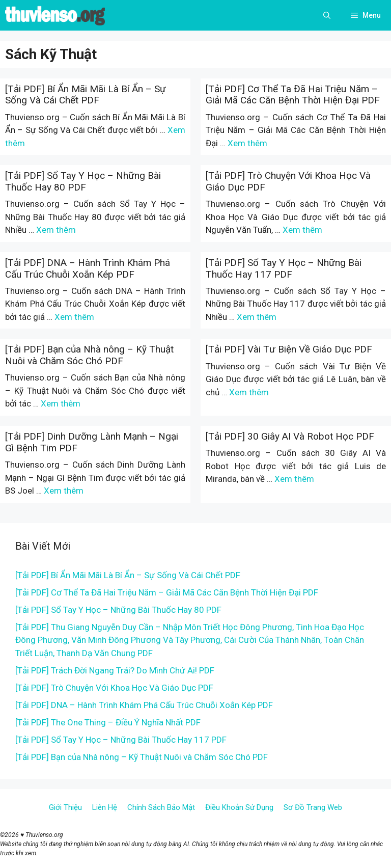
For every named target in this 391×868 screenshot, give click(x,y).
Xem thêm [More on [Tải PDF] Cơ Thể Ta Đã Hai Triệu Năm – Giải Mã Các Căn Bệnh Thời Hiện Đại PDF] (247, 143)
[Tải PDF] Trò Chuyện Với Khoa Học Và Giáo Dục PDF (288, 181)
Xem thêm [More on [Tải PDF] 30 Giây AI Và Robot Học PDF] (294, 479)
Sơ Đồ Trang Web (313, 807)
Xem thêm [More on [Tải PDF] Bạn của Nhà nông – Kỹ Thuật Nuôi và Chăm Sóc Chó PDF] (61, 403)
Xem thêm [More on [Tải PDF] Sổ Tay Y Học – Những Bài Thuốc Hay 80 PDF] (56, 230)
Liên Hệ (105, 807)
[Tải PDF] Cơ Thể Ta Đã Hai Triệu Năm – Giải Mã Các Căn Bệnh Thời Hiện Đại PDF (293, 95)
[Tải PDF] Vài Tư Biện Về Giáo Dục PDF (289, 349)
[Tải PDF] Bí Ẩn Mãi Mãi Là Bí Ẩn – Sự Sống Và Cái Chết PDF (86, 95)
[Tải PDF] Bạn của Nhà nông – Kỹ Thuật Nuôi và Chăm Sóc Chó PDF (89, 355)
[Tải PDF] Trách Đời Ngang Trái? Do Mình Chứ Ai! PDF (115, 670)
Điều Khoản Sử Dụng (239, 807)
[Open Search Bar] (327, 15)
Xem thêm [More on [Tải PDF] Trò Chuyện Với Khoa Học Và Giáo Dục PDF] (302, 230)
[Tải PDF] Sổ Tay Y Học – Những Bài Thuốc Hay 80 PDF (83, 181)
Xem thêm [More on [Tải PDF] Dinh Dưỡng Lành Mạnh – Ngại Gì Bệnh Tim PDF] (64, 491)
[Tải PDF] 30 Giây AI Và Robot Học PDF (290, 436)
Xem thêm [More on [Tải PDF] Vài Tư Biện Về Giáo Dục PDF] (249, 392)
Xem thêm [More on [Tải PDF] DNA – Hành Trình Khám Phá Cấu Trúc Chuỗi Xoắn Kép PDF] (74, 317)
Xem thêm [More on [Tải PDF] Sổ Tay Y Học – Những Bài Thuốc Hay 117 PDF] (257, 317)
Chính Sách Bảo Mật (161, 807)
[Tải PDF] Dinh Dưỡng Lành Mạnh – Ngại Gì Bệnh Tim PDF (92, 442)
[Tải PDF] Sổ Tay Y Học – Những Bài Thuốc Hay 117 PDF (284, 268)
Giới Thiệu (65, 807)
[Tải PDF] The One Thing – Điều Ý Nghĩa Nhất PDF (108, 722)
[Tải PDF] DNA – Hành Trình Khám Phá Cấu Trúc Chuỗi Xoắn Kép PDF (88, 268)
